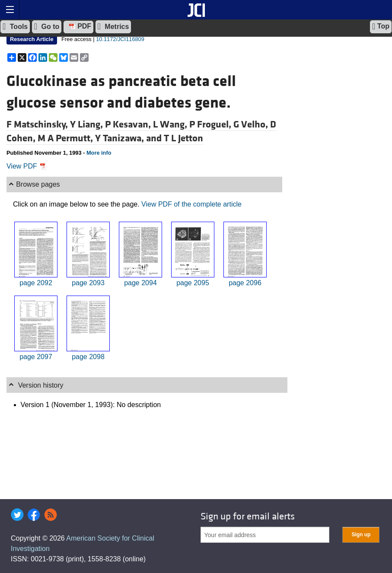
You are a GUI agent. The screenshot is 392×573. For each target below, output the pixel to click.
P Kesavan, (129, 124)
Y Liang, (88, 124)
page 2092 (36, 283)
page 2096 (245, 283)
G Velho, (252, 124)
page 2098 (88, 357)
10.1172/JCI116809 (120, 39)
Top (381, 26)
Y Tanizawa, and (129, 138)
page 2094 (140, 283)
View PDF (27, 166)
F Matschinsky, (38, 124)
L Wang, (171, 124)
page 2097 (36, 357)
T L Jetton (183, 138)
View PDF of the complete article (191, 204)
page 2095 (193, 283)
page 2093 (88, 283)
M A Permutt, (66, 138)
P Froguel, (211, 124)
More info (99, 153)
